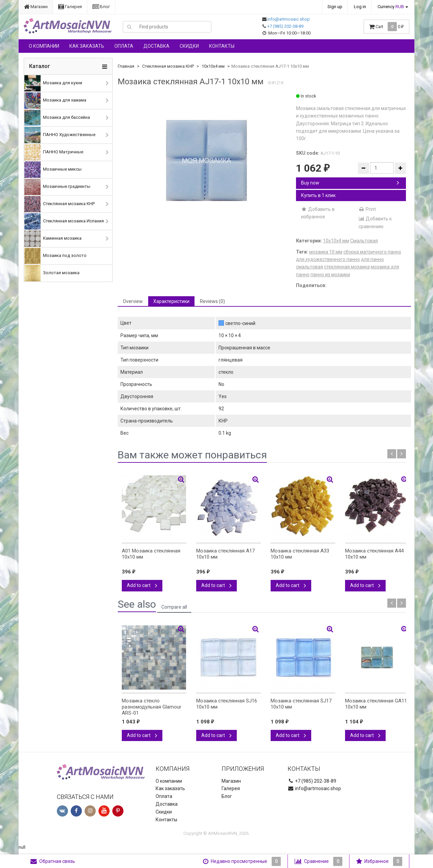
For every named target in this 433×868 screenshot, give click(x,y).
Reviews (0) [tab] (212, 301)
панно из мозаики (330, 275)
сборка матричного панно (372, 252)
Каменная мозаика (53, 239)
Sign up (335, 7)
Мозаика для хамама (55, 101)
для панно (372, 259)
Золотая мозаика (52, 273)
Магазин (36, 7)
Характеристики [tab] (171, 301)
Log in (360, 7)
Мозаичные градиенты (57, 187)
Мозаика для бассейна (57, 118)
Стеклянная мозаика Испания (64, 221)
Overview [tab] (133, 301)
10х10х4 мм (213, 66)
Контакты (222, 46)
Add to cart (142, 585)
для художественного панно (328, 259)
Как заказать (87, 46)
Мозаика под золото (55, 256)
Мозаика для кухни (53, 83)
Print (367, 209)
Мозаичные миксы (53, 170)
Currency (391, 7)
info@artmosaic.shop (289, 19)
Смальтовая (364, 241)
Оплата (124, 46)
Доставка (156, 46)
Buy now (350, 183)
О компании (44, 46)
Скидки (189, 46)
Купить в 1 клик (318, 195)
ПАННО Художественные (60, 135)
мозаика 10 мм (326, 252)
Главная (126, 66)
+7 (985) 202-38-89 (285, 26)
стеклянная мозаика (347, 267)
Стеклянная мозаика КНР (60, 204)
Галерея (70, 7)
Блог (101, 7)
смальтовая (310, 267)
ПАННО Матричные (54, 152)
